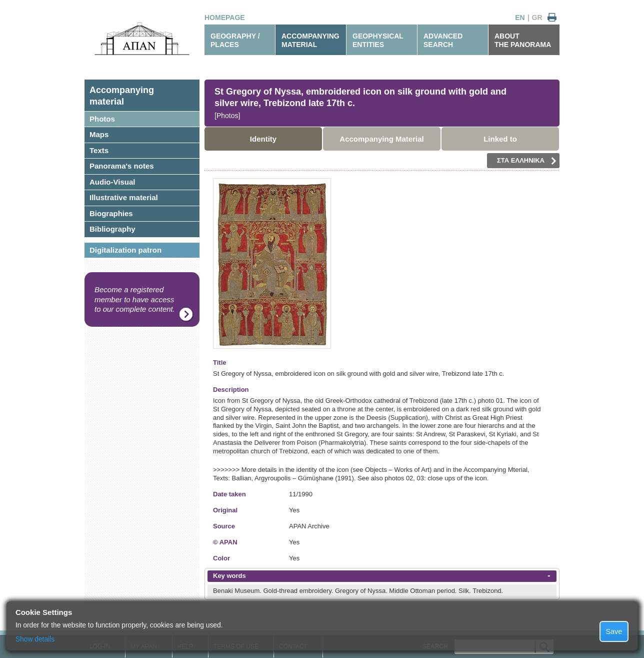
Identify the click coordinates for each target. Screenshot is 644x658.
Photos (102, 119)
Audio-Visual (112, 182)
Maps (99, 134)
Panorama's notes (122, 166)
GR (537, 18)
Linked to (500, 139)
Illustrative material (124, 197)
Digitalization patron (125, 250)
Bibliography (112, 229)
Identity (263, 139)
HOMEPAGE (225, 18)
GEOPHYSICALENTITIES (378, 40)
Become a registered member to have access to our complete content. (135, 299)
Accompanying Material (381, 139)
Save (614, 631)
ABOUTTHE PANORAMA (523, 40)
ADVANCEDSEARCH (443, 40)
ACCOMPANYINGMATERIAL (310, 40)
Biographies (111, 213)
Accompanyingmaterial (122, 96)
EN (520, 18)
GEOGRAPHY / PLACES (235, 40)
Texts (99, 150)
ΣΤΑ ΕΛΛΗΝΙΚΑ (527, 161)
